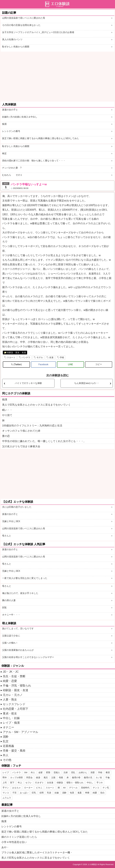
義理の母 (76, 777)
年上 (20, 783)
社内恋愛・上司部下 (16, 709)
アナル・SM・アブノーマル (20, 732)
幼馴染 (60, 783)
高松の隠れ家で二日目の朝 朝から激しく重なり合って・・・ (34, 161)
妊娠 (57, 793)
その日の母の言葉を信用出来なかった (21, 25)
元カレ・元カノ (13, 695)
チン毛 (106, 788)
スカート (11, 357)
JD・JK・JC (11, 672)
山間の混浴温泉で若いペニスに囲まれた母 (24, 18)
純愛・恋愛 (10, 681)
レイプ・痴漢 (11, 723)
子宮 (14, 793)
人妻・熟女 (10, 699)
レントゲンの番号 (11, 131)
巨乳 (34, 793)
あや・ (5, 847)
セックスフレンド (14, 704)
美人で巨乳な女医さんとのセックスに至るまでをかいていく (36, 405)
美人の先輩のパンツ (12, 39)
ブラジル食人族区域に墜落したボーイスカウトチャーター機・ (37, 853)
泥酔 (6, 737)
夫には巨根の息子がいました (17, 507)
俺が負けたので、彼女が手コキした (20, 593)
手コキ (100, 783)
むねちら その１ (12, 175)
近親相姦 (8, 746)
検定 (4, 153)
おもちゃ (17, 788)
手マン (6, 788)
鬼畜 (80, 793)
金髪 (40, 772)
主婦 (65, 772)
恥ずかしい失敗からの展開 (16, 47)
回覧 (4, 608)
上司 (5, 783)
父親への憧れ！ (10, 643)
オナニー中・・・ (11, 615)
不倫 (108, 777)
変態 (48, 772)
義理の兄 (88, 777)
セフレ (29, 783)
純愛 (95, 793)
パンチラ (26, 357)
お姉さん (83, 772)
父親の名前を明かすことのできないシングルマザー (28, 657)
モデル (40, 357)
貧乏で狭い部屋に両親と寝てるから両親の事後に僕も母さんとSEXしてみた (40, 138)
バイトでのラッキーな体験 (28, 383)
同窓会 (29, 777)
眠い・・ (7, 410)
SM (26, 772)
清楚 (93, 772)
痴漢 (4, 124)
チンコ (96, 788)
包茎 (72, 793)
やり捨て (7, 415)
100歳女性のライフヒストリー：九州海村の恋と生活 (32, 426)
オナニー (8, 727)
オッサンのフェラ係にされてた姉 (21, 431)
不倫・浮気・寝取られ (17, 686)
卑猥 (87, 793)
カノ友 (99, 777)
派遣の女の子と (10, 110)
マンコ (6, 793)
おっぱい (24, 793)
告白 (102, 793)
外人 (6, 755)
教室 (108, 772)
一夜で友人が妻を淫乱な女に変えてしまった (25, 578)
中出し (90, 783)
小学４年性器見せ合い (14, 842)
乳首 (49, 793)
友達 (51, 357)
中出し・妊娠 (11, 718)
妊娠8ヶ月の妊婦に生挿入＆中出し (20, 117)
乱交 (6, 741)
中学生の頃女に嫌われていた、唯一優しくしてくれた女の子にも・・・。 (44, 441)
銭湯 (38, 777)
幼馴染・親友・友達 (16, 352)
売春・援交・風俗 (14, 751)
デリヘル (73, 788)
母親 (61, 777)
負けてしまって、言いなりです (18, 628)
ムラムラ (7, 798)
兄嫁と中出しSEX (11, 521)
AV (64, 788)
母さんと (7, 536)
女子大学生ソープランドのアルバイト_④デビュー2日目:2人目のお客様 (38, 32)
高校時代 (85, 788)
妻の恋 (6, 436)
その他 (7, 760)
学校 (62, 357)
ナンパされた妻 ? (12, 168)
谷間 (41, 793)
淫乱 (73, 772)
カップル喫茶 (17, 777)
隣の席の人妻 (9, 600)
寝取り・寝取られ (75, 783)
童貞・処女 (10, 713)
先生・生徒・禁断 (14, 676)
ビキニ (39, 788)
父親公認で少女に (11, 636)
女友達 (50, 783)
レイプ (6, 772)
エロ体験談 (92, 864)
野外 (5, 777)
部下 (12, 783)
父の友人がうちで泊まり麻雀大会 (21, 446)
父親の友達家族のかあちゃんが (18, 650)
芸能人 (57, 772)
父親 (53, 777)
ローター (28, 788)
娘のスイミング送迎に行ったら (19, 837)
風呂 (46, 777)
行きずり (39, 783)
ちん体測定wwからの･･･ (87, 383)
